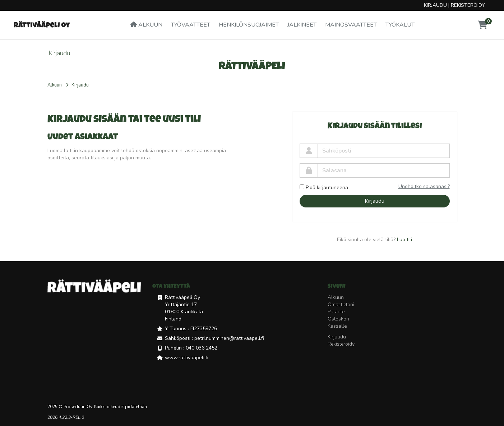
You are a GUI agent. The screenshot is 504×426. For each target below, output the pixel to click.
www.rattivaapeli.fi (187, 358)
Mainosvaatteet (351, 25)
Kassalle (337, 326)
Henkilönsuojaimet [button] (249, 25)
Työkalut (400, 25)
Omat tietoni (341, 305)
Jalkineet (302, 25)
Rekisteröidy (468, 5)
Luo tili (404, 240)
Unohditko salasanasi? (424, 186)
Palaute (336, 312)
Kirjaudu (435, 5)
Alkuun (146, 25)
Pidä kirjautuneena (324, 188)
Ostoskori (338, 319)
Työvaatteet (191, 25)
